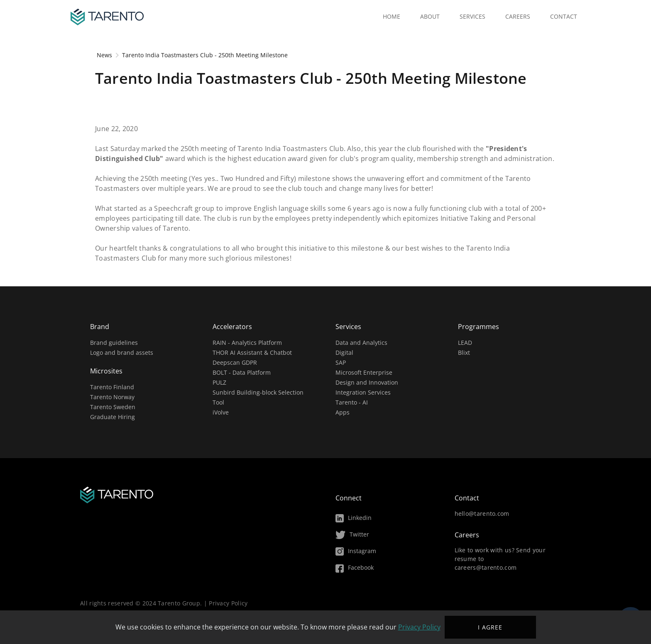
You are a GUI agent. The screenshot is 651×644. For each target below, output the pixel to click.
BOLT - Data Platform (242, 372)
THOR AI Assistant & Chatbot (252, 352)
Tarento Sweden (113, 407)
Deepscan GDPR (235, 362)
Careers (518, 16)
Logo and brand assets (122, 352)
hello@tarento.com (482, 513)
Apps (343, 412)
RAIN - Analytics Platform (247, 343)
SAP (341, 362)
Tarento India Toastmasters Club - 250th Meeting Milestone (205, 55)
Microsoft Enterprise (364, 372)
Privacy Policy (228, 603)
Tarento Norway (112, 397)
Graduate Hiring (113, 417)
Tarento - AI (352, 402)
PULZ (219, 382)
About (430, 16)
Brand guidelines (114, 343)
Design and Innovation (367, 382)
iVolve (221, 412)
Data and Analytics (361, 343)
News (104, 55)
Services (472, 16)
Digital (344, 352)
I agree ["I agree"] (490, 627)
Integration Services (363, 392)
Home (392, 16)
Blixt (464, 352)
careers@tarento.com (486, 567)
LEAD (465, 343)
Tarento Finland (112, 387)
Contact (564, 16)
